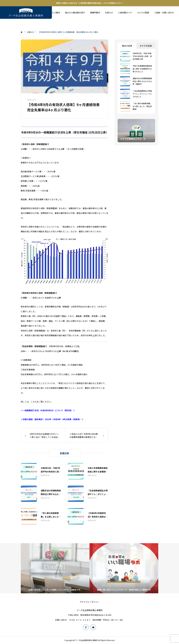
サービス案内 (54, 13)
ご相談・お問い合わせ (164, 13)
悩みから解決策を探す (75, 13)
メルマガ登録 (143, 13)
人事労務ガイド (125, 13)
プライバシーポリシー (89, 602)
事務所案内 (95, 13)
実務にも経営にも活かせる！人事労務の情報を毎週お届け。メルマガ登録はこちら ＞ (89, 3)
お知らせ (109, 13)
